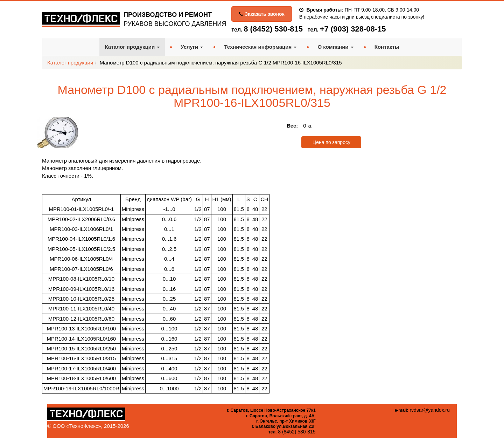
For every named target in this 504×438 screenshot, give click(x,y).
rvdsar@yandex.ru (430, 410)
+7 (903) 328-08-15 (353, 29)
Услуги (192, 47)
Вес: (292, 126)
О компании (335, 47)
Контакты (387, 47)
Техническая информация (260, 47)
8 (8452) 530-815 (273, 29)
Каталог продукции (132, 47)
